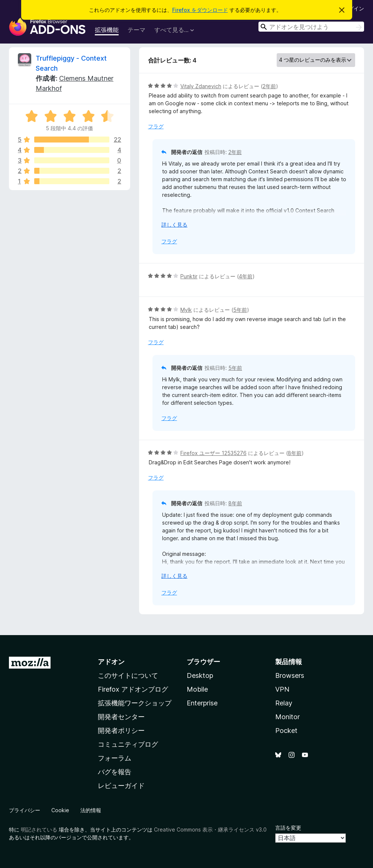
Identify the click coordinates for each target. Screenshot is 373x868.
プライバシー (25, 810)
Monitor (287, 717)
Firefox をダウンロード (200, 10)
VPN (282, 689)
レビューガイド (121, 786)
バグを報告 (115, 772)
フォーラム (115, 758)
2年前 (269, 86)
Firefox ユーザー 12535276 (213, 453)
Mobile (197, 689)
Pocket (286, 731)
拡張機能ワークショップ (135, 703)
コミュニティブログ (128, 744)
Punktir (189, 276)
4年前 (246, 276)
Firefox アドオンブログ (133, 689)
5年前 (240, 310)
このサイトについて (128, 675)
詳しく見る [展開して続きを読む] (174, 225)
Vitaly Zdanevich (201, 86)
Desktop (200, 675)
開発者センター (121, 717)
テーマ (136, 30)
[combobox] (311, 27)
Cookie (60, 810)
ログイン (354, 8)
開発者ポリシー (121, 731)
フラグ (156, 126)
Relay (284, 703)
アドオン (111, 662)
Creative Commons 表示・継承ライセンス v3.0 (210, 829)
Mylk (186, 310)
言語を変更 (288, 828)
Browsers (290, 675)
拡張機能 (107, 30)
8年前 (295, 453)
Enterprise (202, 703)
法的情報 (91, 810)
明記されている (39, 829)
